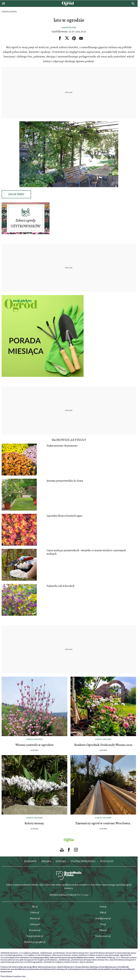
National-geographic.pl (35, 942)
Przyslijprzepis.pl (103, 918)
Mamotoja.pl (35, 930)
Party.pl (103, 907)
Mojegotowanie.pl (35, 936)
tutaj (24, 976)
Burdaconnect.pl (103, 936)
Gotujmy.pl (35, 924)
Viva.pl (103, 924)
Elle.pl (35, 907)
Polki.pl (103, 912)
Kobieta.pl (35, 912)
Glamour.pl (35, 918)
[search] (133, 4)
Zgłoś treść (16, 194)
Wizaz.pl (103, 930)
